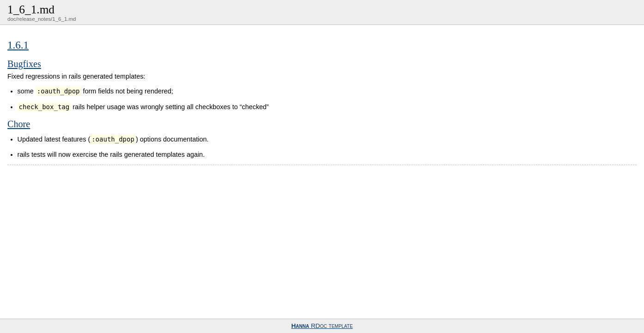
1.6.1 (18, 45)
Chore (19, 124)
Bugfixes (24, 64)
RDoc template (322, 326)
